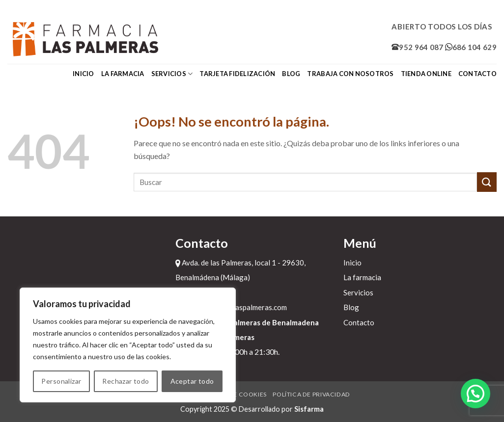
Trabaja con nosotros (350, 74)
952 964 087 (417, 47)
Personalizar (61, 381)
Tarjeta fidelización (237, 74)
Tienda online (426, 74)
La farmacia (123, 74)
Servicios (172, 74)
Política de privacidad (311, 394)
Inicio (84, 74)
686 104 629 (471, 47)
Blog (291, 74)
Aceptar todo (192, 381)
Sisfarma (309, 409)
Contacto (477, 74)
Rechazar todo (126, 381)
